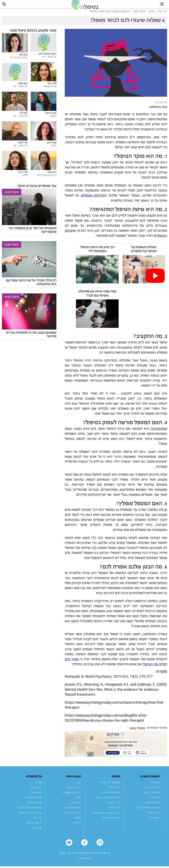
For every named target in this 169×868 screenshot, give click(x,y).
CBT (79, 788)
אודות (39, 788)
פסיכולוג (155, 788)
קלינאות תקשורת (72, 798)
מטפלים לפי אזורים (110, 788)
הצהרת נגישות (34, 808)
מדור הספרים (113, 808)
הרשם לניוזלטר (34, 828)
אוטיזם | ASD (152, 798)
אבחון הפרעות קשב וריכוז (107, 818)
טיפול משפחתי (73, 813)
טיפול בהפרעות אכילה (108, 803)
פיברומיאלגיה (152, 808)
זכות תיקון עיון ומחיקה (30, 813)
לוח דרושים (114, 813)
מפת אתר (37, 833)
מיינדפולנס (153, 818)
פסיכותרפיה (159, 434)
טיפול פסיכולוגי (72, 818)
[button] (7, 7)
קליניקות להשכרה (111, 798)
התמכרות (154, 823)
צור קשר (37, 823)
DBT (79, 803)
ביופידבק (76, 808)
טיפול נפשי (137, 734)
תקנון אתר (36, 798)
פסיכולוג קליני (152, 793)
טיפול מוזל (115, 793)
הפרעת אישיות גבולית (148, 813)
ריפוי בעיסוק (74, 793)
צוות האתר (36, 793)
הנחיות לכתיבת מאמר (30, 818)
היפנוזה (77, 828)
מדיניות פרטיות (33, 803)
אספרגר (155, 803)
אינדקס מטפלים (93, 201)
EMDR (78, 823)
